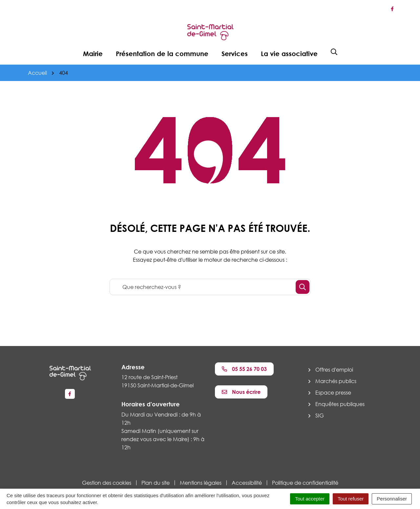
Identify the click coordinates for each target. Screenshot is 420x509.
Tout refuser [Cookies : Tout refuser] (351, 499)
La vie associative (289, 53)
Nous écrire (241, 392)
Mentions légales (201, 483)
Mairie (93, 53)
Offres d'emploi (334, 370)
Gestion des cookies (107, 483)
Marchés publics (336, 381)
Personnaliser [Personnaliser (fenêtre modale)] (392, 499)
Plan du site (156, 483)
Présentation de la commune (162, 53)
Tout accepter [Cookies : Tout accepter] (310, 499)
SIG (320, 416)
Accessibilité (247, 483)
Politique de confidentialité (305, 483)
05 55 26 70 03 (244, 369)
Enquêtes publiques (340, 404)
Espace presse (333, 393)
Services (235, 53)
